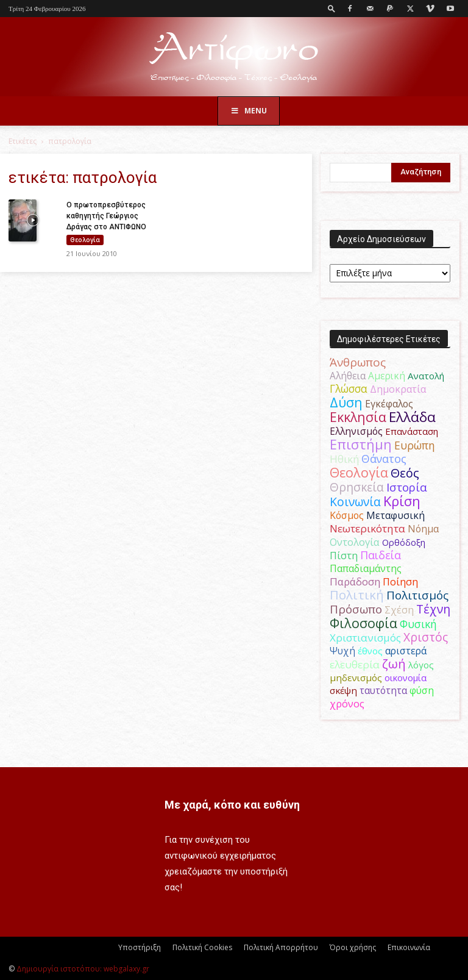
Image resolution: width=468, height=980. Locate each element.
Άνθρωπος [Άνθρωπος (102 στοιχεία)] (358, 362)
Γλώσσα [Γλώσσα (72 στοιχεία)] (349, 389)
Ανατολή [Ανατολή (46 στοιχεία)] (426, 376)
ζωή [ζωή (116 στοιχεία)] (394, 664)
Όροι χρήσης (353, 947)
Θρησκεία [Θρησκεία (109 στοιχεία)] (357, 487)
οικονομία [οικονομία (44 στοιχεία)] (406, 678)
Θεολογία (85, 240)
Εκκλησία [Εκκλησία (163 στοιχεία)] (358, 417)
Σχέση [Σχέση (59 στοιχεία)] (399, 610)
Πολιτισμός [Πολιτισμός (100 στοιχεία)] (417, 595)
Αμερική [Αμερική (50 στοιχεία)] (387, 376)
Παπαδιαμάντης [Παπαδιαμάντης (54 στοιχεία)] (366, 568)
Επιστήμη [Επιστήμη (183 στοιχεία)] (361, 444)
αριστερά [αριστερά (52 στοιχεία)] (406, 651)
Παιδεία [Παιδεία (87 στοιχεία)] (381, 555)
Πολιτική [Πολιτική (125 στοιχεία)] (357, 595)
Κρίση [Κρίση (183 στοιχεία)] (402, 501)
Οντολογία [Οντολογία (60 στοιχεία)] (355, 542)
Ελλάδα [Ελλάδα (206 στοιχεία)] (412, 417)
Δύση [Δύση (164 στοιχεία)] (346, 402)
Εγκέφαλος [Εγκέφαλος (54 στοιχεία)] (389, 404)
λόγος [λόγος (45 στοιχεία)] (421, 665)
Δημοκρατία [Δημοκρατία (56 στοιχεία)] (398, 389)
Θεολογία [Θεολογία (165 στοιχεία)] (359, 472)
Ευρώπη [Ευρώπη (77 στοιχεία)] (415, 445)
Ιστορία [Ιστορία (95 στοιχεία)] (407, 487)
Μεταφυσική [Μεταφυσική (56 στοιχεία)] (395, 515)
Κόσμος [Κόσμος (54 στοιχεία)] (347, 515)
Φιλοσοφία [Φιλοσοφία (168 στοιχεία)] (363, 623)
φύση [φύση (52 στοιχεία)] (422, 690)
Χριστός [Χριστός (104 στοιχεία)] (426, 637)
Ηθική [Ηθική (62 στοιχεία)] (344, 459)
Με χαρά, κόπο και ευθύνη (232, 805)
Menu (249, 111)
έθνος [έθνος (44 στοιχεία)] (370, 651)
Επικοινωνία (409, 947)
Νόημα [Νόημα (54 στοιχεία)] (423, 529)
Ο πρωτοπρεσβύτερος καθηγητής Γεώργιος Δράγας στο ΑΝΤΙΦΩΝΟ (106, 216)
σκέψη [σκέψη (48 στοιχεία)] (343, 690)
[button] (331, 8)
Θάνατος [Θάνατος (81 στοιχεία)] (384, 459)
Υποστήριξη (140, 947)
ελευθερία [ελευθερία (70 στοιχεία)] (355, 664)
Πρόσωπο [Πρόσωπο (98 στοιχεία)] (356, 609)
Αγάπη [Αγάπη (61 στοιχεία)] (403, 363)
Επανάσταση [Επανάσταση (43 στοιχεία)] (412, 431)
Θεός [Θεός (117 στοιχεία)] (405, 473)
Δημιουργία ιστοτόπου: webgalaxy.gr (83, 969)
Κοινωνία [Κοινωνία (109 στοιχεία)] (355, 502)
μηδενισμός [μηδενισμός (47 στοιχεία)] (356, 678)
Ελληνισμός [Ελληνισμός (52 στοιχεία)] (356, 431)
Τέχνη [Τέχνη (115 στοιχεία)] (433, 609)
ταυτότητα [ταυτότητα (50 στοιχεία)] (383, 690)
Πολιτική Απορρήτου (281, 947)
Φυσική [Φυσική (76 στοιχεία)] (418, 624)
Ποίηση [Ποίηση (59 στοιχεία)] (400, 582)
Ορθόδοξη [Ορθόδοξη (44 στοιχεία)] (404, 542)
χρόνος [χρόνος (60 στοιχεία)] (347, 703)
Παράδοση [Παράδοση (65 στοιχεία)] (355, 581)
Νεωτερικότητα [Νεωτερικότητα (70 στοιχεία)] (367, 528)
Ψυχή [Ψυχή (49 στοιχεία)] (342, 651)
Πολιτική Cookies (202, 947)
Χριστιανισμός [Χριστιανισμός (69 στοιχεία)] (365, 638)
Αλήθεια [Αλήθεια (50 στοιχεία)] (348, 376)
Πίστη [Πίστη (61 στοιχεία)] (344, 555)
